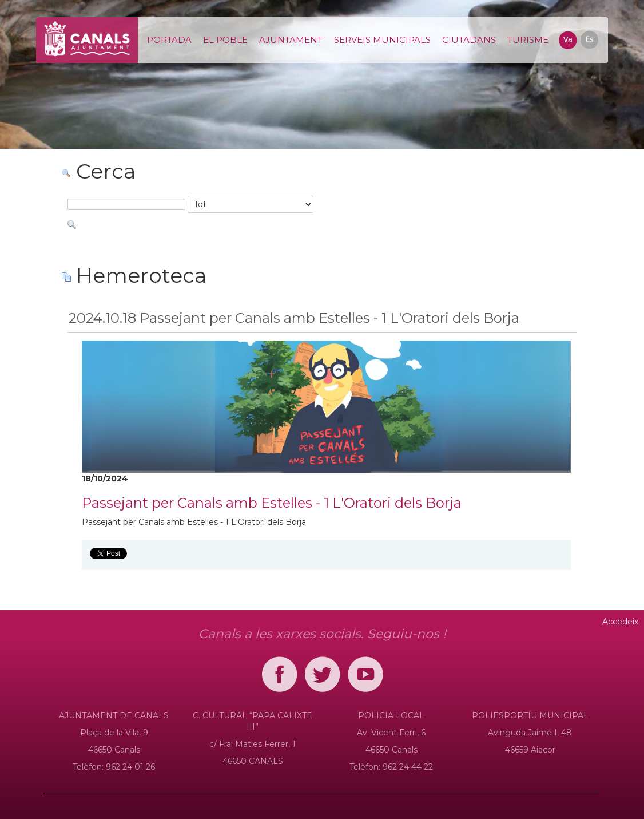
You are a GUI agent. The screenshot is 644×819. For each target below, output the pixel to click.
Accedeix (620, 622)
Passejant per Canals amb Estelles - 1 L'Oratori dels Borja (272, 503)
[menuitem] (169, 40)
